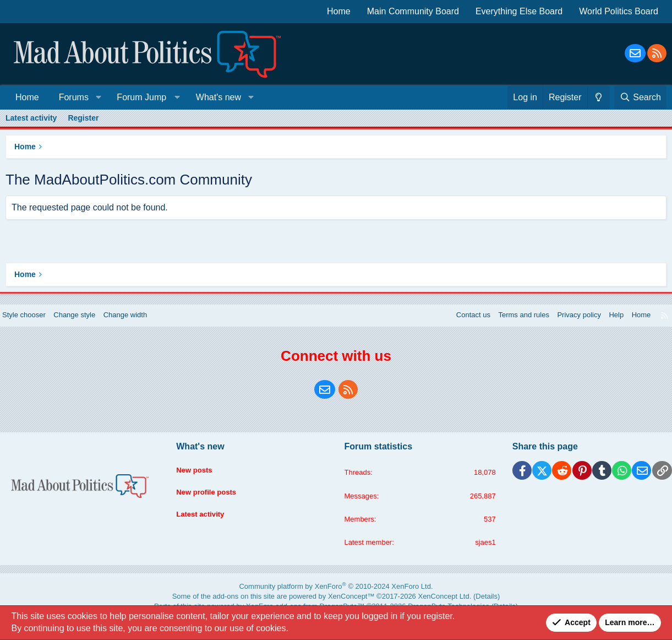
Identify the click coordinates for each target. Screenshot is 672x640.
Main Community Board (413, 11)
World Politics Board (619, 11)
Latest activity (31, 118)
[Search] (640, 97)
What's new (218, 97)
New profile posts (213, 495)
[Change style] (599, 97)
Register (83, 118)
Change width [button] (143, 323)
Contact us (453, 323)
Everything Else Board (519, 11)
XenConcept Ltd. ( (421, 604)
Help (606, 323)
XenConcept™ (348, 604)
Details (452, 604)
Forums (74, 97)
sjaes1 (480, 553)
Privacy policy (566, 323)
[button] (98, 97)
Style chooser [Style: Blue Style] (34, 323)
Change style (88, 323)
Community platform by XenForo (336, 597)
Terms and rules (507, 323)
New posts (200, 475)
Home (339, 11)
